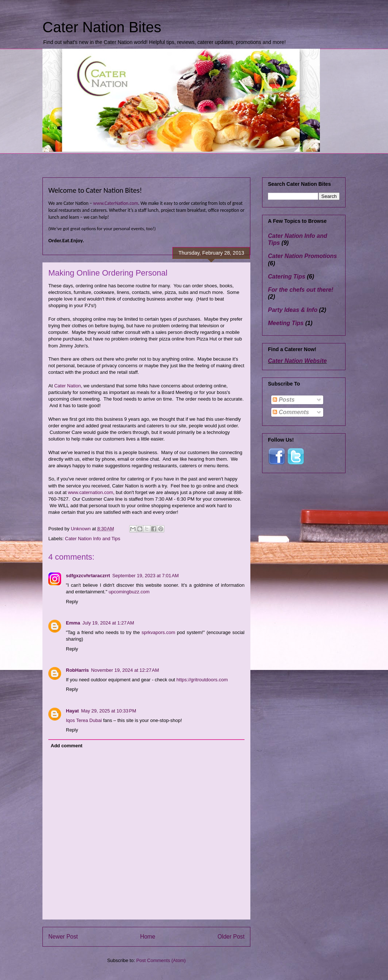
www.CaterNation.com (115, 203)
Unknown (81, 529)
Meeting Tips (286, 323)
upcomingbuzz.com (129, 592)
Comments (291, 412)
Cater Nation (68, 386)
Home (148, 937)
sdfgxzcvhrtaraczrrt (88, 576)
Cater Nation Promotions (302, 256)
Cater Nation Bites (102, 27)
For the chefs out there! (301, 290)
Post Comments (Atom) (161, 960)
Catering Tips (287, 277)
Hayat (72, 711)
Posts (284, 400)
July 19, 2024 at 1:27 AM (108, 623)
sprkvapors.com (158, 632)
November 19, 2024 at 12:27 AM (125, 670)
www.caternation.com (90, 492)
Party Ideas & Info (293, 310)
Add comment (67, 746)
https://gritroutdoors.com (202, 680)
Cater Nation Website (297, 361)
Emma (73, 623)
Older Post (231, 937)
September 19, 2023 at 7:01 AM (146, 576)
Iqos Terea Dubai (84, 720)
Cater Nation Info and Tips (93, 539)
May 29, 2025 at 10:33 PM (109, 711)
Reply (72, 602)
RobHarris (77, 670)
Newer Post (63, 937)
